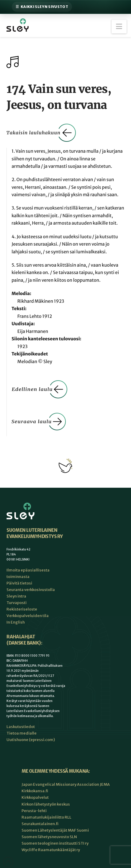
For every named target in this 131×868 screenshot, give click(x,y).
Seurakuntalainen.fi (40, 824)
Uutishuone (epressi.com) (31, 740)
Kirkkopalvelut (35, 797)
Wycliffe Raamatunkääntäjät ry (51, 850)
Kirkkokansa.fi (35, 791)
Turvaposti (17, 603)
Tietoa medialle (22, 733)
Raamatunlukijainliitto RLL (46, 817)
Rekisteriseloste (22, 609)
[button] (119, 26)
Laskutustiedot (21, 727)
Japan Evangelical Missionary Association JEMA (66, 784)
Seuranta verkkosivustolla (31, 590)
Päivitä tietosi (19, 583)
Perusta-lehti (34, 811)
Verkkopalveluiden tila (28, 616)
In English (16, 622)
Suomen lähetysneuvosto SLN (49, 837)
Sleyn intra (16, 596)
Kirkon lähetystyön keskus (46, 804)
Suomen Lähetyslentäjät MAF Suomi (55, 830)
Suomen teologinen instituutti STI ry (55, 843)
